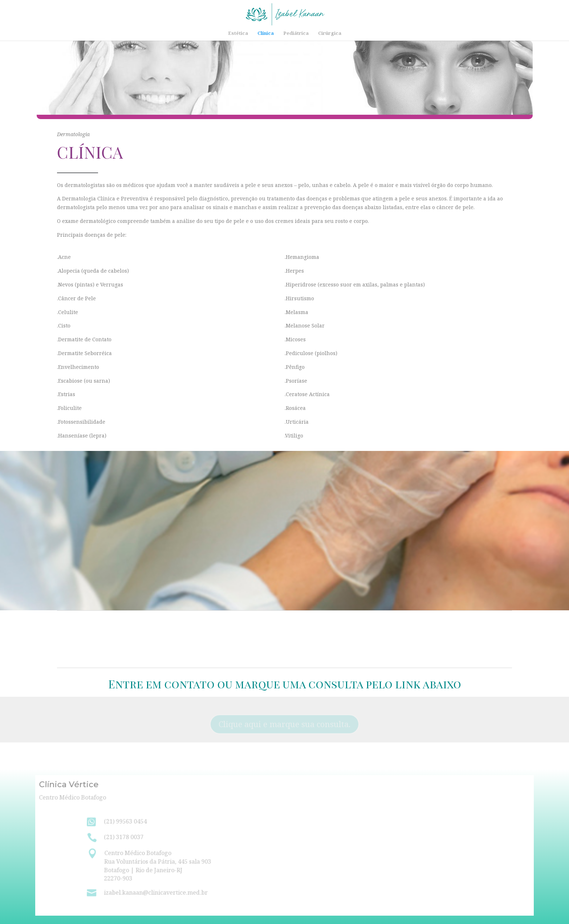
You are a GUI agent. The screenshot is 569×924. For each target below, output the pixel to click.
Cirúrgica (330, 33)
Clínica (266, 33)
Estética (238, 33)
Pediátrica (296, 33)
